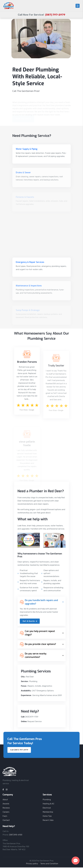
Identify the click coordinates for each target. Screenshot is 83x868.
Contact (6, 821)
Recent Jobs (48, 821)
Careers (6, 813)
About (5, 800)
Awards (6, 804)
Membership (48, 813)
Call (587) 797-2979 (19, 750)
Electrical (47, 808)
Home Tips (47, 817)
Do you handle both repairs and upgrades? (39, 603)
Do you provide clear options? (38, 645)
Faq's (5, 817)
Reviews (6, 808)
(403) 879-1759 (32, 717)
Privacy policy (32, 864)
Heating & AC (48, 804)
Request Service (35, 722)
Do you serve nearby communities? (33, 656)
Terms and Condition (49, 864)
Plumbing (47, 800)
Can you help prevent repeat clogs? (37, 634)
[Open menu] (78, 6)
